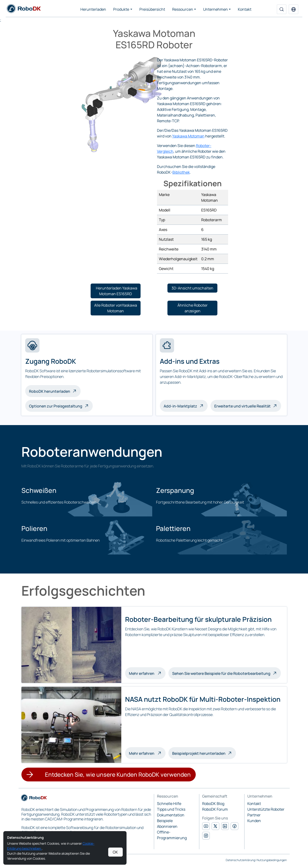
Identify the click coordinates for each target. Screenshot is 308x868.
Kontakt (245, 9)
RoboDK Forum (215, 809)
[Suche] (282, 9)
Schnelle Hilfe (169, 804)
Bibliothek (181, 172)
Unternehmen (215, 9)
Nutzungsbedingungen (272, 860)
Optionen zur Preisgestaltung (56, 406)
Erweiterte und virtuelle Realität (242, 406)
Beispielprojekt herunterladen (199, 753)
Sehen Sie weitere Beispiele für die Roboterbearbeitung (221, 673)
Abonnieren (167, 826)
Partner (254, 815)
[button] (293, 9)
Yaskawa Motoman (188, 136)
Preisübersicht (152, 9)
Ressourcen (183, 9)
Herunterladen (93, 9)
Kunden (254, 821)
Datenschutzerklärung (240, 860)
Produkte (121, 9)
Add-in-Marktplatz (180, 406)
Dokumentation (171, 815)
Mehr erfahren (147, 673)
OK (115, 852)
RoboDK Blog (213, 804)
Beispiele (165, 821)
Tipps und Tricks (171, 809)
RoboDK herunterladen (50, 391)
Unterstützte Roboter (266, 809)
